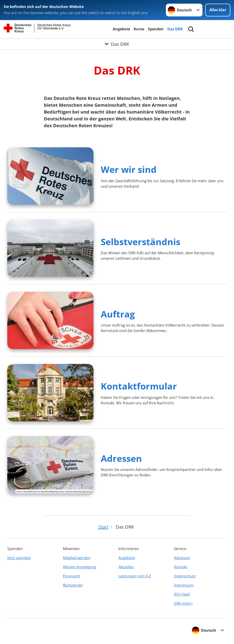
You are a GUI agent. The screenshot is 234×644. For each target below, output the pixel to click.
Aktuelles (126, 567)
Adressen (121, 458)
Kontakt (181, 567)
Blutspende (73, 585)
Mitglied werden (77, 558)
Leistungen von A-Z (135, 576)
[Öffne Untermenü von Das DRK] (117, 44)
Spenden (156, 29)
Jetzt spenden (19, 558)
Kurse (139, 29)
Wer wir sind (129, 169)
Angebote (121, 29)
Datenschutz (185, 576)
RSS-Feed (182, 594)
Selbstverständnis (141, 242)
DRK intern (183, 603)
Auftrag (118, 314)
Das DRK (175, 29)
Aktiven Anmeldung (80, 567)
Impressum (184, 585)
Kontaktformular (139, 386)
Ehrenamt (71, 576)
